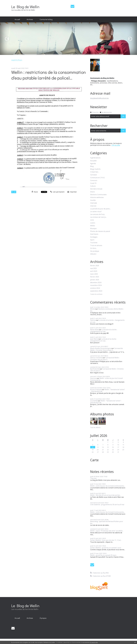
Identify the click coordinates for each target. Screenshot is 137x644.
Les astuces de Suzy (97, 214)
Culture (93, 186)
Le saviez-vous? (96, 212)
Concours (94, 180)
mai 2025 (93, 268)
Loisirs (93, 223)
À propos (43, 618)
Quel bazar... (95, 234)
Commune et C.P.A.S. (98, 178)
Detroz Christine (96, 358)
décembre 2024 (96, 283)
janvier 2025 (95, 280)
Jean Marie (94, 339)
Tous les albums (95, 427)
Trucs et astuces (96, 245)
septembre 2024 (96, 291)
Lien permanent (57, 192)
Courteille (94, 401)
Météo (93, 226)
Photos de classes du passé (100, 231)
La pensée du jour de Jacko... (100, 209)
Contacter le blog (46, 19)
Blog (92, 166)
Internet (93, 206)
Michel (93, 309)
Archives (30, 19)
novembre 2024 (96, 285)
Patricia (93, 320)
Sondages (94, 237)
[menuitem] (17, 19)
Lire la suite (116, 145)
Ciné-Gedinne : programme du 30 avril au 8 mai (107, 505)
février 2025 (95, 277)
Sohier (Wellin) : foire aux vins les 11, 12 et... (106, 540)
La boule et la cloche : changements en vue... (107, 321)
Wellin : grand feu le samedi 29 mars (103, 555)
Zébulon (93, 254)
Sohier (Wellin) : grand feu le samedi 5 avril (106, 548)
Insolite (93, 200)
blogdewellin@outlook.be (99, 98)
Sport (92, 240)
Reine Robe (94, 330)
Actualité (93, 161)
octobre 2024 (95, 288)
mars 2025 (94, 274)
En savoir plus (94, 642)
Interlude (94, 203)
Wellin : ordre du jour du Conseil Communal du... (106, 379)
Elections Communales (98, 195)
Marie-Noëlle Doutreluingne (101, 348)
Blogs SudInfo (95, 169)
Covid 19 (93, 183)
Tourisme (94, 243)
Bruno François (96, 389)
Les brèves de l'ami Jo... (98, 217)
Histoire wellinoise (97, 197)
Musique (93, 228)
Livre (92, 220)
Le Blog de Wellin (25, 7)
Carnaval (93, 175)
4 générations (95, 158)
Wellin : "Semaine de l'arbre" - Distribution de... (108, 390)
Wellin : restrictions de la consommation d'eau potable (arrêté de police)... (48, 75)
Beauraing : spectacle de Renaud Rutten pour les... (107, 522)
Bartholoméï (95, 369)
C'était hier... (95, 172)
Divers (93, 192)
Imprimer (72, 192)
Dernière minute (96, 189)
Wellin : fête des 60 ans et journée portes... (105, 495)
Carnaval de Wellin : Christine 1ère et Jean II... (106, 349)
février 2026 (95, 266)
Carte (94, 460)
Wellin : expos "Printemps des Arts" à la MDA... (107, 531)
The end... (94, 478)
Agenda (93, 164)
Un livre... (93, 248)
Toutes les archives (96, 294)
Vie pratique (95, 251)
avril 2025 (94, 271)
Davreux (93, 378)
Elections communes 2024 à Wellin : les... (107, 310)
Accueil (17, 19)
